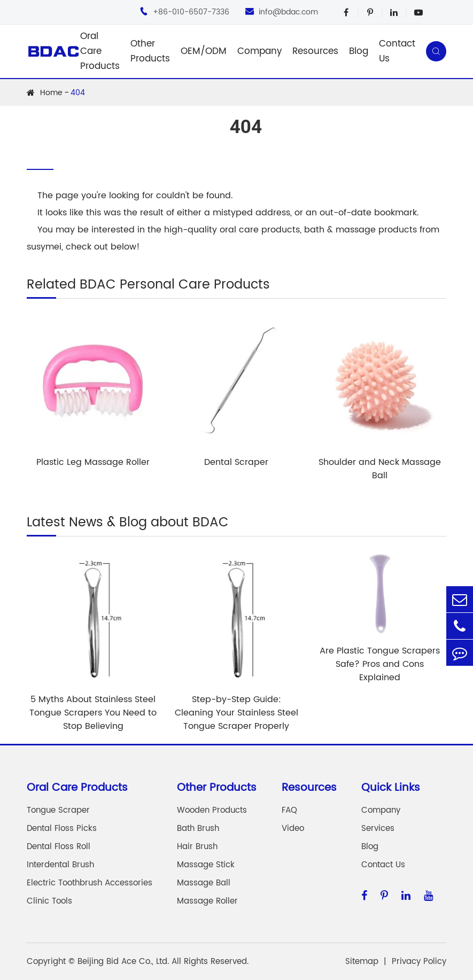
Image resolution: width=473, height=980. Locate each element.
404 (78, 93)
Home (51, 93)
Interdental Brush (60, 865)
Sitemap (362, 962)
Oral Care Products (100, 51)
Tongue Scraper (58, 810)
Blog (359, 51)
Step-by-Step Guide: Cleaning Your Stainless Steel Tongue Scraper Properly (237, 713)
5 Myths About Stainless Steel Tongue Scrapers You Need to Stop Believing (93, 713)
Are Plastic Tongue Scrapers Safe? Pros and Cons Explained (380, 664)
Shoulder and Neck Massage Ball (380, 469)
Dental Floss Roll (59, 847)
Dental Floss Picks (62, 829)
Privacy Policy (419, 962)
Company (259, 51)
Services (378, 829)
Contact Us (397, 51)
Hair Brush (197, 847)
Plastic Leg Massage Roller (93, 462)
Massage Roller (207, 901)
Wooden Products (212, 810)
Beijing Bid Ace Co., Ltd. (123, 962)
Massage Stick (206, 865)
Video (293, 829)
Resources (315, 51)
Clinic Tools (49, 901)
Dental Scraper (236, 462)
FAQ (289, 810)
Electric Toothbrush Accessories (90, 883)
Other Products (150, 51)
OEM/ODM (204, 51)
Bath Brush (198, 829)
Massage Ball (204, 883)
